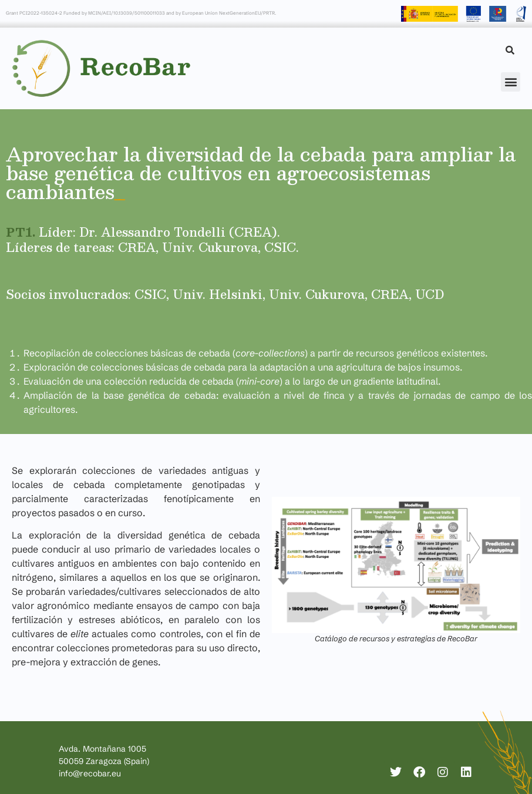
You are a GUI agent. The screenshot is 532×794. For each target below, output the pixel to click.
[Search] (510, 50)
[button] (511, 82)
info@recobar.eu (90, 773)
